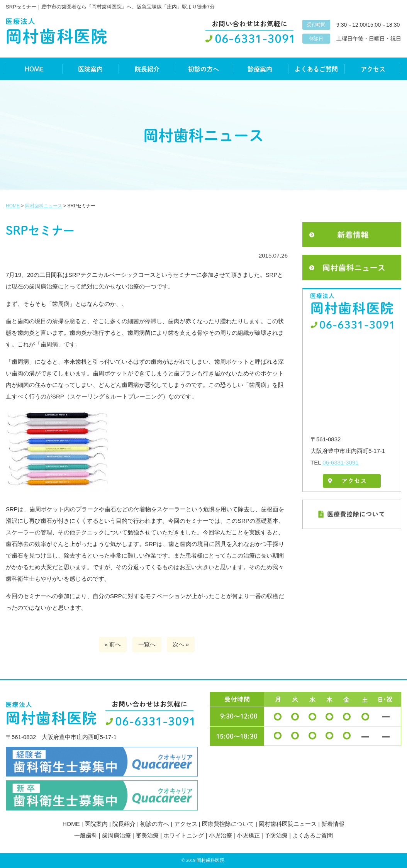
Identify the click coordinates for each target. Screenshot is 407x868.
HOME (34, 69)
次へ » (181, 644)
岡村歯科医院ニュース (288, 824)
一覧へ (147, 644)
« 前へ (113, 644)
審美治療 (147, 835)
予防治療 (276, 835)
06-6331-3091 (340, 462)
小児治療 (220, 835)
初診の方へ (203, 69)
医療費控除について (228, 824)
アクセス (373, 69)
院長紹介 (147, 69)
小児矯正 (248, 835)
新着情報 (333, 824)
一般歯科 (86, 835)
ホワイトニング (184, 835)
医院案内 (90, 69)
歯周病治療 (116, 835)
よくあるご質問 (316, 69)
